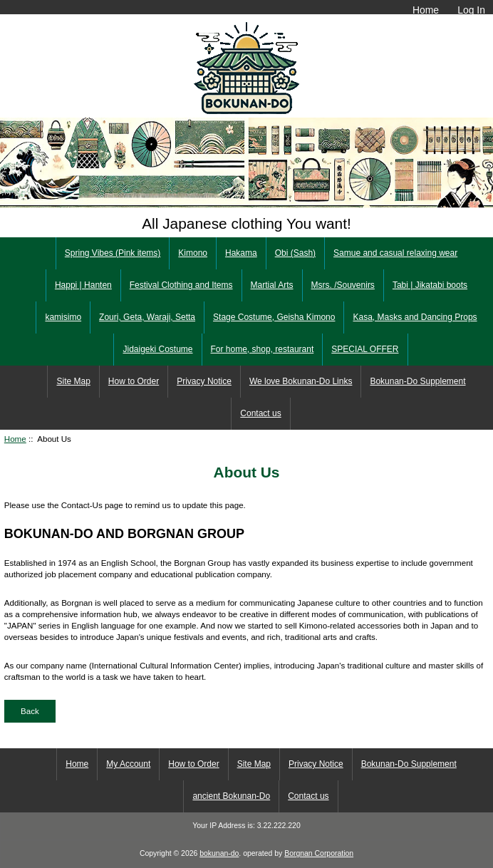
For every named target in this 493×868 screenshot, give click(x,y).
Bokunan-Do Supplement (417, 381)
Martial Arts (272, 285)
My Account (128, 764)
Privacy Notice (204, 381)
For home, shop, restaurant (263, 349)
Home (426, 10)
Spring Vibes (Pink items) (113, 253)
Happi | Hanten (83, 285)
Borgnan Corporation (319, 853)
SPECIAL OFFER (365, 349)
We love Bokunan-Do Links (301, 381)
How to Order (134, 381)
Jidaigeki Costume (157, 349)
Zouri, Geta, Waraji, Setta (147, 317)
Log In (471, 10)
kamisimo (63, 317)
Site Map (73, 381)
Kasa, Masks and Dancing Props (415, 317)
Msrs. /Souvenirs (343, 285)
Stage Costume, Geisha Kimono (274, 317)
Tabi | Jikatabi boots (430, 285)
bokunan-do (219, 853)
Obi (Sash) (295, 253)
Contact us (260, 413)
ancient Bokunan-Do (231, 796)
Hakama (241, 253)
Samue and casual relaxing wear (395, 253)
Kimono (193, 253)
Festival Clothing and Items (181, 285)
